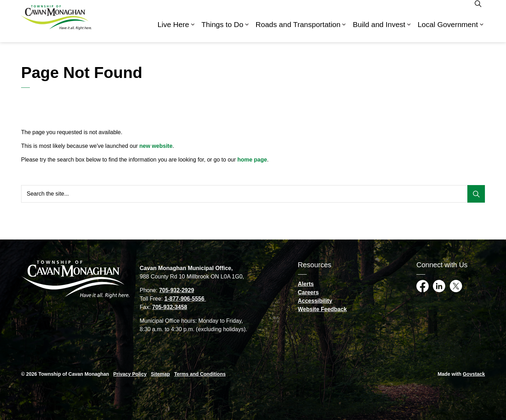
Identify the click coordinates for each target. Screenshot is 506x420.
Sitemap (160, 374)
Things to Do (222, 31)
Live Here (173, 31)
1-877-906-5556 (185, 299)
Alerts (306, 284)
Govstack (474, 374)
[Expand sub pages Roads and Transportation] (344, 32)
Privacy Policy (130, 374)
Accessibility (315, 301)
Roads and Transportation (298, 31)
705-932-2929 (177, 290)
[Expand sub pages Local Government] (481, 32)
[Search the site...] (253, 194)
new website (156, 146)
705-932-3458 (170, 307)
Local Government (448, 31)
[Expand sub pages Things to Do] (247, 32)
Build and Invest (379, 31)
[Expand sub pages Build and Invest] (409, 32)
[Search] (476, 194)
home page (252, 160)
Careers (309, 292)
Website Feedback (322, 309)
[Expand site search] (478, 11)
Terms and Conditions (200, 374)
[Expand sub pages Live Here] (193, 32)
